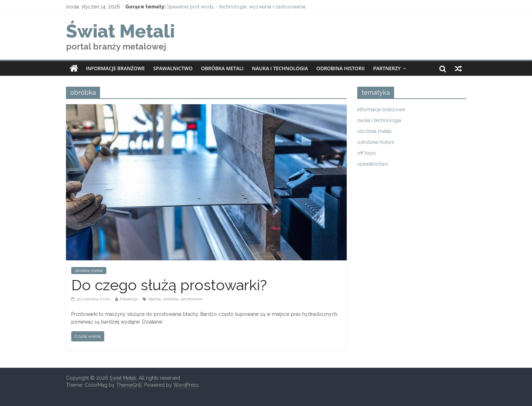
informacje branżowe (115, 68)
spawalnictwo (173, 68)
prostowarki (192, 299)
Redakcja (129, 299)
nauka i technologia (280, 68)
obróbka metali (222, 68)
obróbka (171, 299)
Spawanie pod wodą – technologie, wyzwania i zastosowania (236, 7)
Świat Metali (120, 31)
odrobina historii (341, 68)
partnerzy (387, 68)
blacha (155, 299)
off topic (367, 153)
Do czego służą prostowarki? (169, 285)
